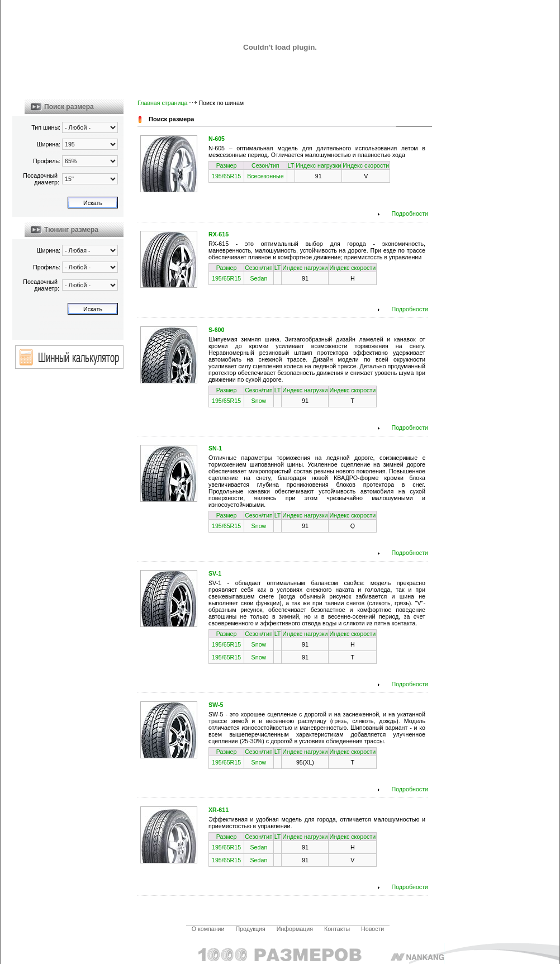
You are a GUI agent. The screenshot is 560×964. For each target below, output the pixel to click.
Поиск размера (69, 107)
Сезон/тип (265, 165)
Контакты (337, 929)
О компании (208, 929)
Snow (259, 401)
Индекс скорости (366, 165)
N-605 (217, 139)
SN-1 (215, 448)
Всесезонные (265, 176)
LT (291, 165)
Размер (227, 165)
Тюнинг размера (71, 230)
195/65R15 (226, 176)
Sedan (259, 278)
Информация (295, 929)
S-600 (216, 330)
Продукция (250, 929)
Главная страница (162, 103)
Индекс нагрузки (318, 165)
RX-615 (219, 234)
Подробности (410, 213)
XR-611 (219, 810)
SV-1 (215, 573)
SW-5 (216, 705)
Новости (372, 929)
